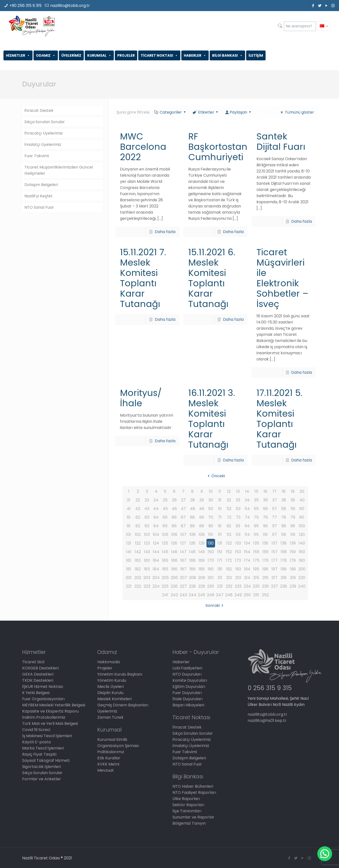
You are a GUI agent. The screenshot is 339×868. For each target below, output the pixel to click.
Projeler (105, 668)
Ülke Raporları (186, 799)
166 (174, 560)
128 (192, 543)
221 (129, 586)
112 (229, 535)
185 (165, 569)
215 (256, 578)
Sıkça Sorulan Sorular (45, 122)
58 (284, 509)
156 (265, 552)
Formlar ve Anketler (42, 779)
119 (293, 535)
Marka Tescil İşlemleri (43, 748)
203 (147, 578)
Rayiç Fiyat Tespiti (39, 754)
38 (284, 500)
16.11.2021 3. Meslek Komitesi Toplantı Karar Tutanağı (212, 419)
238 (284, 586)
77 (274, 517)
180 (302, 560)
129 (202, 543)
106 (174, 535)
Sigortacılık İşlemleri (42, 767)
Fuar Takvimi (37, 156)
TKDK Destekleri (38, 680)
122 (138, 543)
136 (265, 543)
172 (229, 560)
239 (293, 586)
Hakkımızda (109, 662)
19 (293, 491)
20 (302, 491)
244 (193, 595)
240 (302, 586)
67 (183, 517)
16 (265, 491)
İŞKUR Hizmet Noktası (43, 687)
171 (220, 560)
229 (202, 586)
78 (284, 517)
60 (302, 509)
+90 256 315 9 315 (25, 6)
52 (229, 509)
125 (165, 543)
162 (138, 560)
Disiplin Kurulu (110, 693)
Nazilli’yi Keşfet (38, 196)
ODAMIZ (46, 55)
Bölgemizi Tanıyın (189, 823)
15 (256, 491)
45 (165, 509)
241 (165, 595)
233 (238, 586)
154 (247, 552)
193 (238, 569)
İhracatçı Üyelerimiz (44, 133)
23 (147, 500)
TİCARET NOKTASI (159, 55)
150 (211, 552)
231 (220, 586)
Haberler (181, 662)
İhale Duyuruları (187, 699)
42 (138, 509)
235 (256, 586)
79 (293, 517)
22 (138, 500)
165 (165, 560)
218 (284, 578)
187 (183, 569)
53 (238, 509)
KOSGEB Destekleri (40, 668)
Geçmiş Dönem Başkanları (123, 705)
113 (238, 535)
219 (293, 578)
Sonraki (215, 605)
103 (147, 535)
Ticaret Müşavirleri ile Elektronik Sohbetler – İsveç (282, 278)
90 (211, 526)
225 (165, 586)
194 (247, 569)
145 (165, 552)
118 (284, 535)
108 (193, 535)
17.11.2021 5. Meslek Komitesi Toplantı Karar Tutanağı (280, 419)
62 (138, 517)
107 (183, 535)
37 (275, 500)
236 (265, 586)
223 (147, 586)
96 (265, 526)
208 (193, 578)
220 (302, 578)
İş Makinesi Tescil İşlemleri (47, 736)
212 (229, 578)
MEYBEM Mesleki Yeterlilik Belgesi (54, 705)
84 (156, 526)
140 (302, 543)
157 (275, 552)
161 (129, 560)
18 (284, 491)
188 (193, 569)
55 (256, 509)
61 (129, 517)
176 (265, 560)
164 (156, 560)
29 (202, 500)
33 (238, 500)
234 (247, 586)
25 (165, 500)
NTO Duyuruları (187, 674)
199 (293, 569)
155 (256, 552)
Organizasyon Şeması (118, 746)
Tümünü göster (297, 112)
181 (129, 569)
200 (302, 569)
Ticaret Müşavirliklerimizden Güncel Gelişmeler (59, 170)
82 (138, 526)
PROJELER (126, 55)
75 (256, 517)
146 (174, 552)
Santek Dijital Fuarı (281, 142)
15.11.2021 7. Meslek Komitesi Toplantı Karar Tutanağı (143, 278)
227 (183, 586)
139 (293, 543)
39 (293, 500)
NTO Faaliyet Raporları (194, 792)
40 (302, 500)
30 (211, 500)
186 (174, 569)
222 (138, 586)
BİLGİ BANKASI (227, 55)
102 (138, 535)
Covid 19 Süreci (36, 730)
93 (238, 526)
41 (129, 509)
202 (138, 578)
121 (129, 543)
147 (183, 552)
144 (156, 552)
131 (220, 543)
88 (192, 526)
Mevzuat (106, 770)
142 (138, 552)
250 (247, 595)
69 (202, 517)
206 (174, 578)
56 (265, 509)
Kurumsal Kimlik (112, 740)
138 (284, 543)
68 (192, 517)
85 (165, 526)
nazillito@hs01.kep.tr (267, 721)
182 (138, 569)
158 (284, 552)
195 (256, 569)
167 (183, 560)
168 (193, 560)
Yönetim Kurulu (112, 680)
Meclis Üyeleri (110, 687)
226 (174, 586)
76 (265, 517)
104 (156, 535)
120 (302, 535)
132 (229, 543)
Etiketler (206, 112)
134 (247, 543)
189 (202, 569)
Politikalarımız (111, 752)
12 (229, 491)
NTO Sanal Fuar (39, 207)
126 (174, 543)
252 (265, 595)
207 (183, 578)
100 (302, 526)
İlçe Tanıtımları (187, 811)
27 (183, 500)
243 (183, 595)
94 (247, 526)
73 (238, 517)
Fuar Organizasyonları (43, 699)
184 (156, 569)
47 (183, 509)
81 (129, 526)
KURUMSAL (99, 55)
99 (293, 526)
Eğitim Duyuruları (189, 687)
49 (202, 509)
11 (220, 491)
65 (165, 517)
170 (211, 560)
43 (147, 509)
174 (247, 560)
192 (229, 569)
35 (256, 500)
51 (220, 509)
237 (274, 586)
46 (174, 509)
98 (284, 526)
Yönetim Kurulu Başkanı (120, 674)
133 (238, 543)
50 (211, 509)
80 (302, 517)
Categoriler (170, 112)
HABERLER (195, 55)
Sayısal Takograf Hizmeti (46, 760)
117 (274, 535)
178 (284, 560)
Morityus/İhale (141, 398)
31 (220, 500)
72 (229, 517)
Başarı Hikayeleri (188, 705)
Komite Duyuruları (190, 680)
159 (293, 552)
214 (247, 578)
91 (220, 526)
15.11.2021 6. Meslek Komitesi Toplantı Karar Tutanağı (212, 278)
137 (274, 543)
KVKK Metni (108, 764)
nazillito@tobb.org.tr (70, 6)
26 (174, 500)
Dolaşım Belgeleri (41, 185)
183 (147, 569)
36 (265, 500)
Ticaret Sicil (33, 662)
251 (256, 595)
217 (274, 578)
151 (220, 552)
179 (293, 560)
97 (275, 526)
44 (156, 509)
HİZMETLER (18, 55)
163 (147, 560)
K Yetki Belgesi (36, 693)
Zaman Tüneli (110, 717)
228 (192, 586)
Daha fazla (165, 232)
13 (238, 491)
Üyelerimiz (107, 711)
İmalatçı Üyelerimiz (43, 145)
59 (293, 509)
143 (147, 552)
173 (238, 560)
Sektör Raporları (188, 805)
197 (274, 569)
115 (256, 535)
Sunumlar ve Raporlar (193, 817)
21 (129, 500)
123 (147, 543)
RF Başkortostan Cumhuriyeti (218, 147)
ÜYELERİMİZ (71, 55)
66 (174, 517)
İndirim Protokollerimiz (44, 717)
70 (211, 517)
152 (229, 552)
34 (247, 500)
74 (247, 517)
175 (256, 560)
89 (202, 526)
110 (211, 535)
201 (129, 578)
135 (256, 543)
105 (165, 535)
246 (211, 595)
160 (302, 552)
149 (202, 552)
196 (265, 569)
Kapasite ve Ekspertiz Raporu (50, 711)
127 (183, 543)
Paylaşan (238, 112)
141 (129, 552)
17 (275, 491)
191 (220, 569)
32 (229, 500)
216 (265, 578)
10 (211, 491)
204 (156, 578)
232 (229, 586)
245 (202, 595)
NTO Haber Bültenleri (193, 786)
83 (147, 526)
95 (256, 526)
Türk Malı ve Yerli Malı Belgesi (50, 723)
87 (183, 526)
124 (156, 543)
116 (265, 535)
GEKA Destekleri (38, 674)
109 (202, 535)
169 (202, 560)
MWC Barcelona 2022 (143, 147)
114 (247, 535)
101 (129, 535)
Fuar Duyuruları (187, 693)
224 (156, 586)
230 (211, 586)
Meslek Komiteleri (114, 699)
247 (220, 595)
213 (238, 578)
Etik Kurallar (109, 758)
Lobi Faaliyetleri (187, 668)
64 (156, 517)
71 (220, 517)
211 (220, 578)
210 (211, 578)
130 (211, 543)
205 (165, 578)
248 (229, 595)
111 (220, 535)
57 (274, 509)
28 (193, 500)
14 (247, 491)
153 (238, 552)
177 (275, 560)
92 (229, 526)
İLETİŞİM (256, 55)
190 (211, 569)
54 (247, 509)
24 (156, 500)
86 (174, 526)
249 (238, 595)
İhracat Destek (39, 111)
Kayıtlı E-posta (36, 742)
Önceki (215, 476)
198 (284, 569)
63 (147, 517)
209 (202, 578)
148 (192, 552)
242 (174, 595)
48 (193, 509)
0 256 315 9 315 (270, 688)
